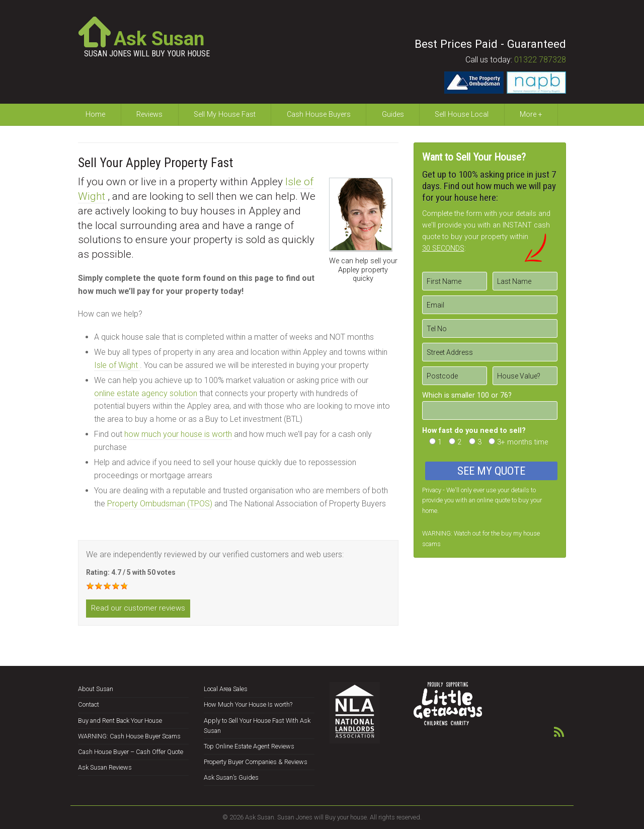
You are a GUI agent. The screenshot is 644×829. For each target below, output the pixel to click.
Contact (89, 704)
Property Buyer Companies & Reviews (256, 762)
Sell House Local (462, 115)
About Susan (96, 689)
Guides (393, 115)
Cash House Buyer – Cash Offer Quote (131, 752)
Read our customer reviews (138, 608)
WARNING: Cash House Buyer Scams (129, 736)
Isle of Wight (117, 365)
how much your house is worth (178, 434)
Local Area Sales (226, 689)
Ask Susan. (260, 817)
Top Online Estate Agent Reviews (249, 746)
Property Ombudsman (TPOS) (160, 504)
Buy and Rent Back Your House (120, 721)
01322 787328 (540, 60)
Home (95, 115)
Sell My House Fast (225, 115)
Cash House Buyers (319, 115)
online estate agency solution (146, 393)
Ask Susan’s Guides (231, 777)
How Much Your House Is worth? (248, 704)
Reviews (149, 115)
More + (531, 115)
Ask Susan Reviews (105, 767)
